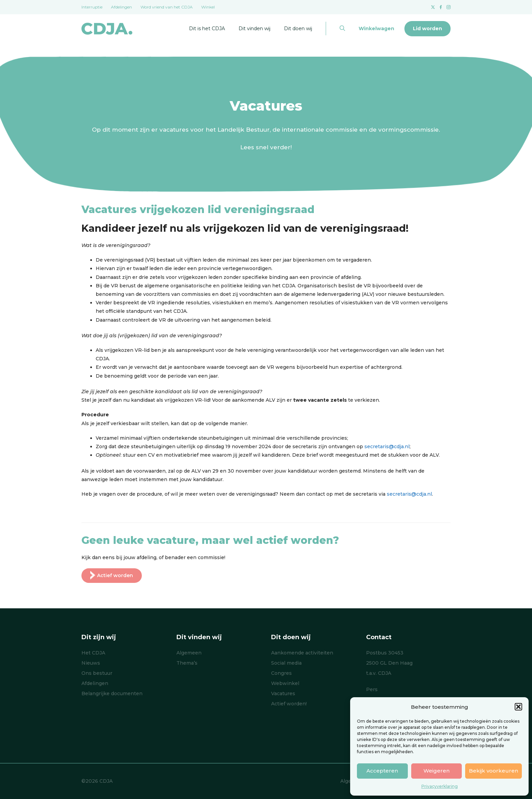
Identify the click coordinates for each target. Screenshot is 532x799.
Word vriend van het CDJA (167, 7)
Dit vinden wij (254, 28)
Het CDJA (93, 653)
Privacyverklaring (440, 786)
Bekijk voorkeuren (493, 771)
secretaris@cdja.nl (387, 446)
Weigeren (436, 771)
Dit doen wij (298, 28)
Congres (281, 673)
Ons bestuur (97, 673)
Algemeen (189, 653)
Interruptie (92, 7)
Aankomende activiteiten (302, 653)
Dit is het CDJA (207, 28)
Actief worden (112, 576)
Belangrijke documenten (112, 693)
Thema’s (187, 663)
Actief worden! (289, 704)
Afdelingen (121, 7)
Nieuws (91, 663)
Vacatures (283, 693)
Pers (372, 689)
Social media (286, 663)
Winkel (208, 7)
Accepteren (382, 771)
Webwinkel (285, 683)
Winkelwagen (376, 28)
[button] (518, 707)
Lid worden (427, 28)
